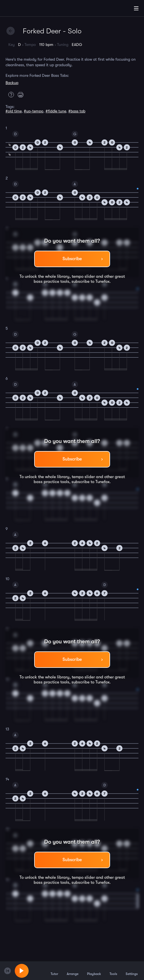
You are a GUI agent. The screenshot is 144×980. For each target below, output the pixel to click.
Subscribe (72, 259)
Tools (113, 971)
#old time (14, 111)
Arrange (73, 971)
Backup (12, 83)
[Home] (22, 9)
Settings (132, 971)
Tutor (54, 971)
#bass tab (77, 111)
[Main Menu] (136, 8)
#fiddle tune (56, 111)
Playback (94, 971)
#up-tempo (34, 111)
